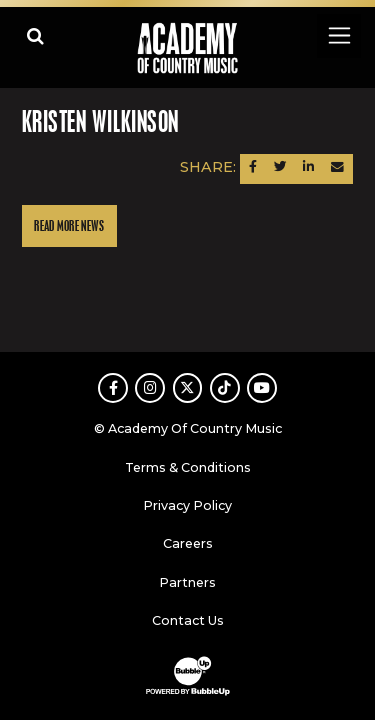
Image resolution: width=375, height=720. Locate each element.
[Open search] (35, 35)
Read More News (69, 226)
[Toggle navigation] (338, 35)
